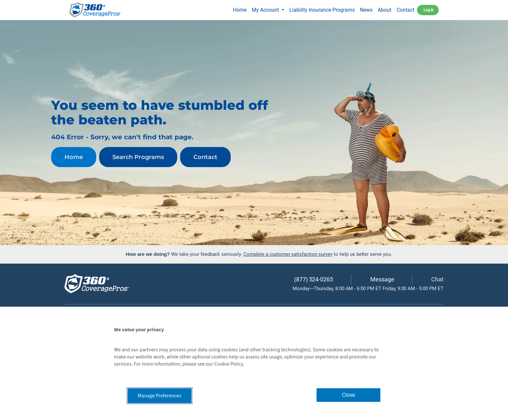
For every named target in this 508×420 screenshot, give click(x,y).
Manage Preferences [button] (159, 396)
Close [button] (348, 395)
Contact (405, 10)
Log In (428, 10)
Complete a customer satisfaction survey (288, 254)
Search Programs (138, 157)
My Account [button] (266, 10)
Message (382, 279)
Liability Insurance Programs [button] (322, 10)
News (366, 10)
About (385, 10)
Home (241, 9)
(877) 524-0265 (314, 279)
